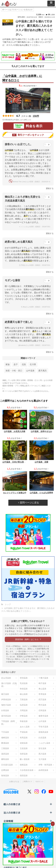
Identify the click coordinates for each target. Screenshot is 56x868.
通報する (50, 188)
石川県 (33, 364)
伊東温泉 (24, 716)
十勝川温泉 (43, 678)
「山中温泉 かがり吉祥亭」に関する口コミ (22, 78)
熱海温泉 (5, 776)
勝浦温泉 (5, 743)
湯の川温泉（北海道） (9, 685)
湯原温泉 (5, 754)
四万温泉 (42, 700)
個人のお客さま (28, 804)
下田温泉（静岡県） (8, 723)
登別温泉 (24, 678)
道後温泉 (24, 743)
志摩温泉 (5, 770)
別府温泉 (24, 754)
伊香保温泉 (6, 700)
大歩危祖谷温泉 (27, 770)
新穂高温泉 (43, 732)
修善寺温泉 (43, 716)
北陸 (24, 364)
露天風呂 (43, 371)
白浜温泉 (42, 738)
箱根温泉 (24, 765)
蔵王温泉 (5, 694)
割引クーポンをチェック (28, 135)
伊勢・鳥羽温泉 (45, 765)
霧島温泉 (5, 759)
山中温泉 (30, 371)
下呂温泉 (5, 732)
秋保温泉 (24, 689)
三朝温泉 (5, 748)
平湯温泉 (24, 732)
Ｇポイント (39, 781)
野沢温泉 (42, 705)
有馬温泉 (24, 738)
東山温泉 (42, 689)
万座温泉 (24, 700)
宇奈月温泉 (43, 727)
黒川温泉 (42, 754)
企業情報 (28, 821)
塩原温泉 (24, 705)
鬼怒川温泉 (6, 705)
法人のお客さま (28, 813)
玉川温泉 (42, 759)
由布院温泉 (43, 770)
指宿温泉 (24, 776)
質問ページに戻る (29, 503)
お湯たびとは (14, 781)
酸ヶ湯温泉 (25, 759)
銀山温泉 (24, 694)
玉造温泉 (24, 748)
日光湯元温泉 (7, 765)
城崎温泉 (5, 738)
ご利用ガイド (27, 781)
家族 (8, 364)
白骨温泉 (5, 710)
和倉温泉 (24, 721)
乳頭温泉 (24, 683)
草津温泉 (42, 694)
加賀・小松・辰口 (14, 371)
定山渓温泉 (6, 678)
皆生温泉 (42, 748)
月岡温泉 (24, 710)
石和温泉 (42, 710)
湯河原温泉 (6, 716)
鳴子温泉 (42, 683)
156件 (36, 116)
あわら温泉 (25, 727)
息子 (16, 364)
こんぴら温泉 (44, 743)
